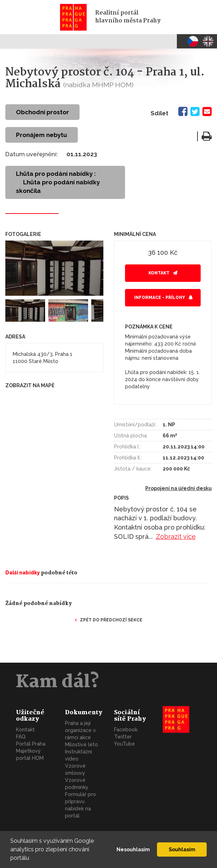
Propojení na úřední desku (178, 488)
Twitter (123, 737)
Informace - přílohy (160, 298)
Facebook (126, 730)
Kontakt (159, 273)
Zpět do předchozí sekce (111, 620)
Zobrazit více (176, 536)
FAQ (21, 737)
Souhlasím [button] (182, 849)
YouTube (124, 744)
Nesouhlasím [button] (133, 849)
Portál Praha (31, 744)
